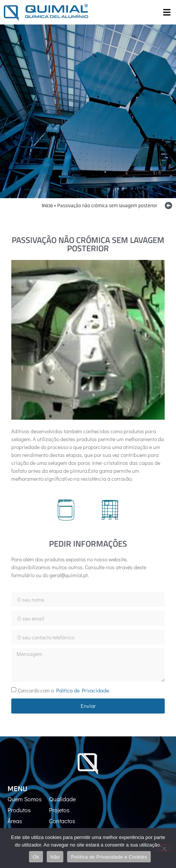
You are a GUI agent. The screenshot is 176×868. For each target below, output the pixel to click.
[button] (167, 12)
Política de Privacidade (83, 690)
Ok (36, 857)
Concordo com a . (64, 690)
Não (55, 857)
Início (47, 206)
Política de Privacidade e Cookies (109, 857)
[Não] (164, 848)
